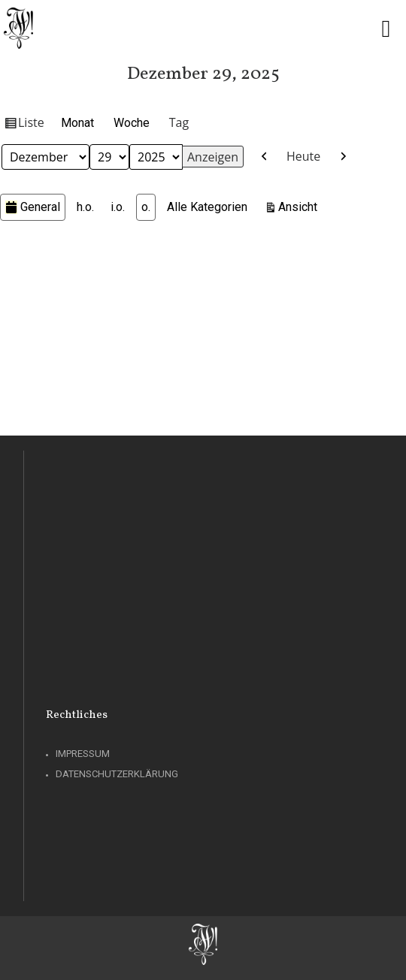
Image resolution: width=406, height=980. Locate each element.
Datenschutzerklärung (117, 774)
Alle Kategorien (207, 207)
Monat (77, 123)
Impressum (83, 754)
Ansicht (300, 205)
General (33, 207)
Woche (132, 123)
